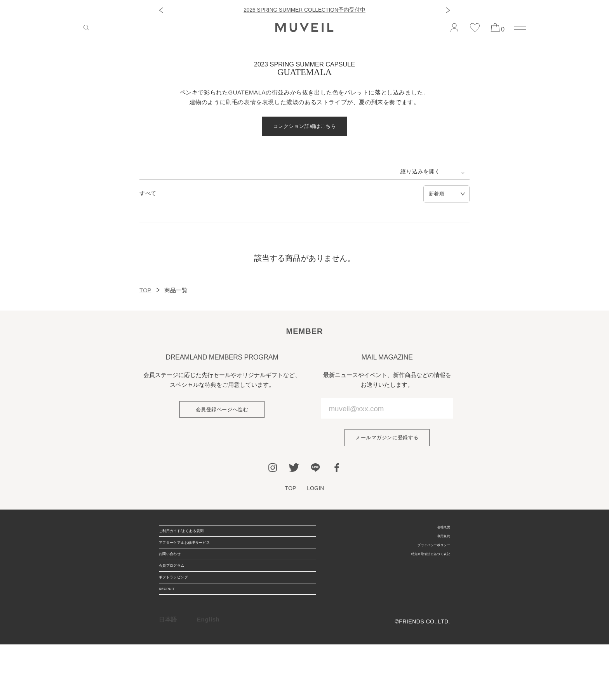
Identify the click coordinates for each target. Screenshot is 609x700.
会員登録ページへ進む (222, 413)
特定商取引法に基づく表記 (416, 572)
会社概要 (439, 535)
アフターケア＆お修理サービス (201, 561)
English (208, 675)
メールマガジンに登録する (387, 441)
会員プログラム (180, 601)
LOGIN (317, 494)
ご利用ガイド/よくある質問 (196, 541)
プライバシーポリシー (422, 559)
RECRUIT (173, 640)
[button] (161, 10)
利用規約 (439, 547)
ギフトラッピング (183, 621)
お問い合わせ (177, 581)
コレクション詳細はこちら (304, 127)
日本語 (168, 675)
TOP (145, 293)
